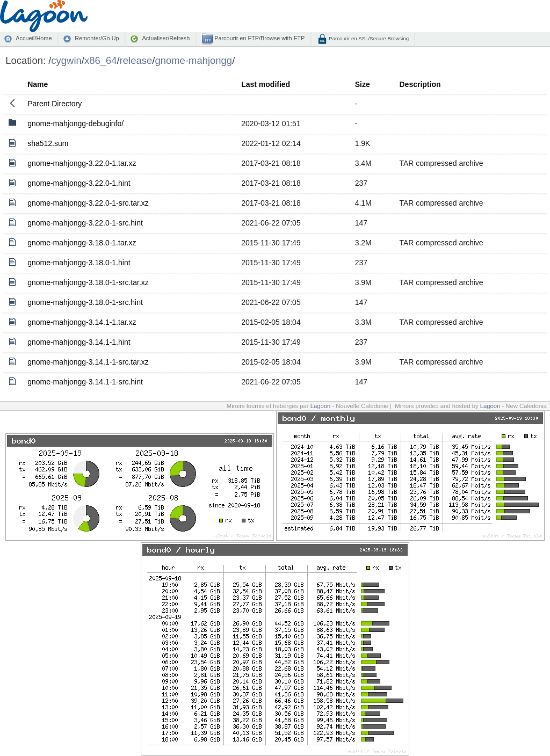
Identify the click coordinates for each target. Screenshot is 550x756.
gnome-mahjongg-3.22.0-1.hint (79, 183)
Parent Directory (55, 104)
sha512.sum (48, 143)
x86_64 (101, 60)
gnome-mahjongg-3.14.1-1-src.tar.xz (88, 362)
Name (38, 84)
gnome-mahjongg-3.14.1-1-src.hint (85, 382)
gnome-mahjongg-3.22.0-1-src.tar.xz (88, 203)
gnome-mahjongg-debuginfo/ (75, 123)
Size (363, 84)
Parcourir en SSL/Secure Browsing (368, 38)
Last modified (266, 84)
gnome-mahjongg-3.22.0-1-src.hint (85, 223)
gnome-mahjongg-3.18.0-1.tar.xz (82, 243)
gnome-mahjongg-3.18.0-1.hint (79, 263)
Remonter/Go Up (97, 38)
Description (420, 84)
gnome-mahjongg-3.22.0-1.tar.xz (82, 163)
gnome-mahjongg (193, 60)
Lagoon (321, 406)
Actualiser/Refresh (166, 38)
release (136, 60)
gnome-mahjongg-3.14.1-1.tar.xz (82, 322)
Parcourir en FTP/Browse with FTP (259, 38)
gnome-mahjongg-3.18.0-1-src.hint (85, 302)
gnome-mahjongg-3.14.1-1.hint (79, 342)
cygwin (66, 60)
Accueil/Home (34, 38)
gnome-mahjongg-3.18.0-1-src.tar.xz (88, 282)
